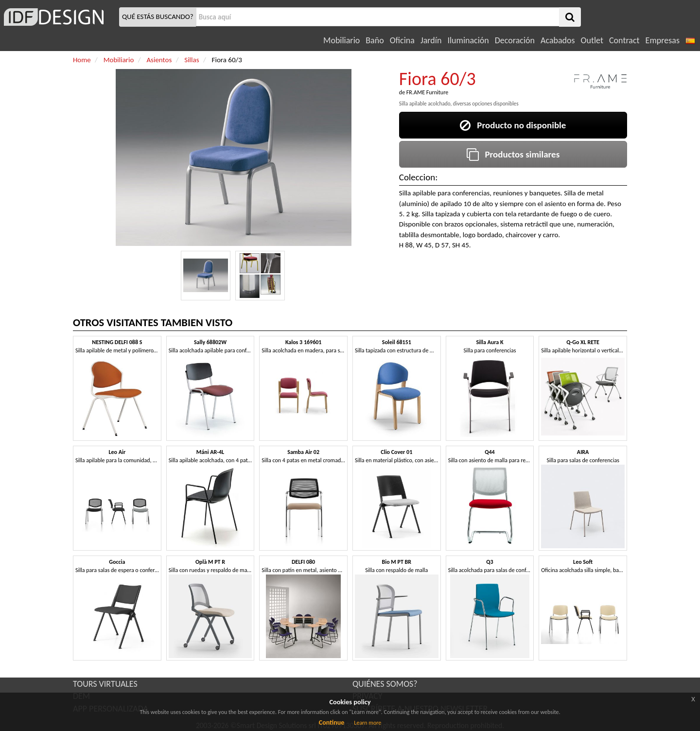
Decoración (515, 40)
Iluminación (468, 40)
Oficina (402, 40)
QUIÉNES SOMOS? (385, 684)
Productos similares (513, 154)
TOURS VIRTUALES (105, 684)
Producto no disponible (513, 125)
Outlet (592, 40)
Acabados (558, 40)
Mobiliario (341, 40)
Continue (332, 722)
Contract (624, 40)
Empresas (663, 40)
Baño (375, 40)
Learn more (367, 723)
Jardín (431, 40)
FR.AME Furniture (427, 92)
